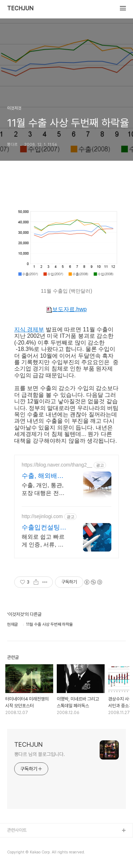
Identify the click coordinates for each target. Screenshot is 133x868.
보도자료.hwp (67, 309)
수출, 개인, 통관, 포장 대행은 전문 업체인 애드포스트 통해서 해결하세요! (45, 490)
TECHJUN (20, 9)
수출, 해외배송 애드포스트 (43, 476)
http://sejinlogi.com (42, 516)
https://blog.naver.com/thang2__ (57, 465)
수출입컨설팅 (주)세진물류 (41, 528)
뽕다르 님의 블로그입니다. (40, 754)
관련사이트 (17, 830)
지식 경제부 (29, 329)
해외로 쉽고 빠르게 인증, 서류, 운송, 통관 (43, 541)
